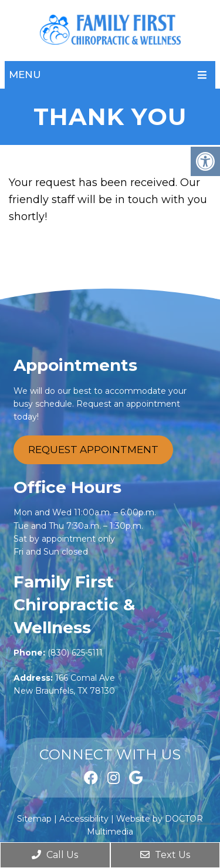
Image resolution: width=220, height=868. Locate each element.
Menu (25, 75)
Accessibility (84, 819)
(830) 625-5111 (75, 653)
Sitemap (34, 819)
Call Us (55, 855)
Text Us (165, 855)
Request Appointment (93, 450)
